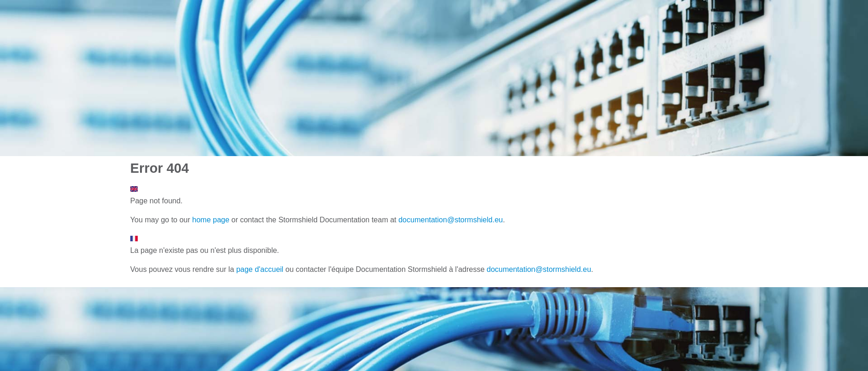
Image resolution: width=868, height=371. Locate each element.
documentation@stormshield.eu (450, 220)
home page (211, 220)
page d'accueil (260, 269)
